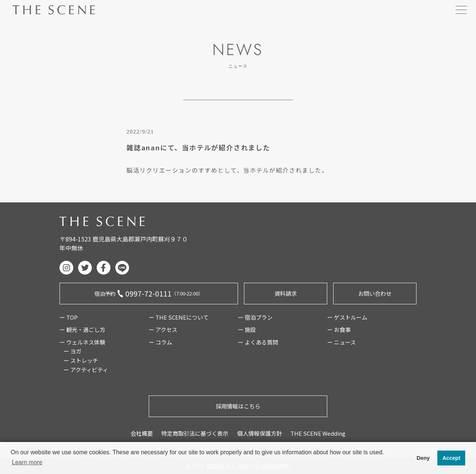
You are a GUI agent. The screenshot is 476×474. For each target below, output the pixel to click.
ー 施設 (247, 329)
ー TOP (69, 317)
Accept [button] (451, 458)
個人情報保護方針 (260, 433)
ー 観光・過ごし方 (82, 329)
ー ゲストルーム (347, 317)
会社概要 (142, 433)
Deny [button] (423, 458)
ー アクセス (163, 329)
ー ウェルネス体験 (82, 342)
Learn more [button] (27, 462)
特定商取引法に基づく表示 (195, 433)
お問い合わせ (375, 293)
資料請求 (286, 293)
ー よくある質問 (258, 342)
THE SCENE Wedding (318, 433)
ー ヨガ (73, 351)
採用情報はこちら (238, 406)
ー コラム (160, 342)
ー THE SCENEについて (179, 317)
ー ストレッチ (81, 360)
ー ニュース (342, 342)
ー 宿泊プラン (255, 317)
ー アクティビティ (86, 370)
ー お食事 (339, 329)
